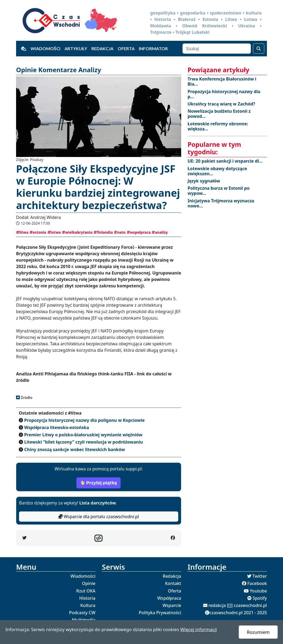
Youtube (258, 591)
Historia (87, 598)
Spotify (260, 598)
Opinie (89, 583)
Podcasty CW (82, 613)
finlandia (103, 232)
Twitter (260, 576)
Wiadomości (45, 48)
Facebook (257, 583)
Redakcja (102, 48)
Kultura (88, 605)
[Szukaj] (217, 49)
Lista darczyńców (98, 503)
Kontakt (173, 583)
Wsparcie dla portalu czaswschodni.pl (99, 517)
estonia (38, 232)
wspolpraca (139, 232)
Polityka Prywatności (160, 613)
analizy (160, 232)
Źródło (26, 398)
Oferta (126, 48)
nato (120, 232)
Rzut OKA (86, 591)
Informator (153, 48)
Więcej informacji (198, 629)
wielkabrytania (77, 232)
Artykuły (76, 48)
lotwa (54, 232)
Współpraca (169, 598)
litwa (22, 232)
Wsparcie (172, 605)
